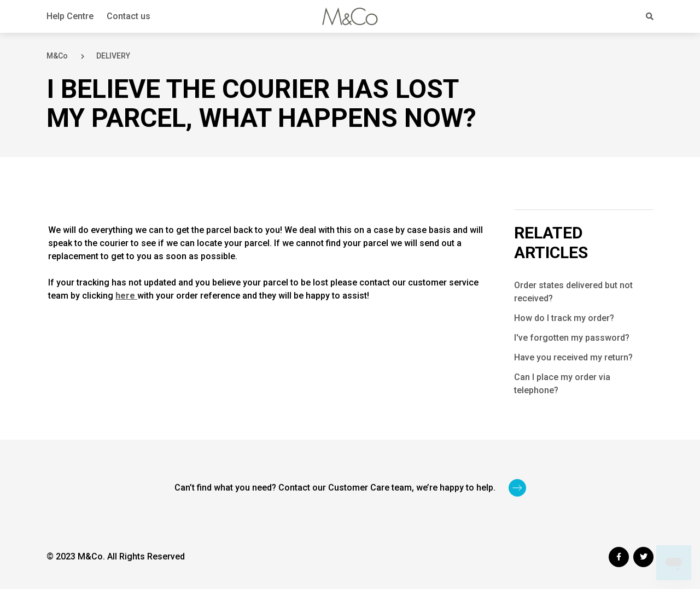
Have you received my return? (573, 357)
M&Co (57, 56)
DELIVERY (113, 56)
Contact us (129, 16)
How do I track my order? (564, 318)
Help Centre (70, 16)
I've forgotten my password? (572, 338)
